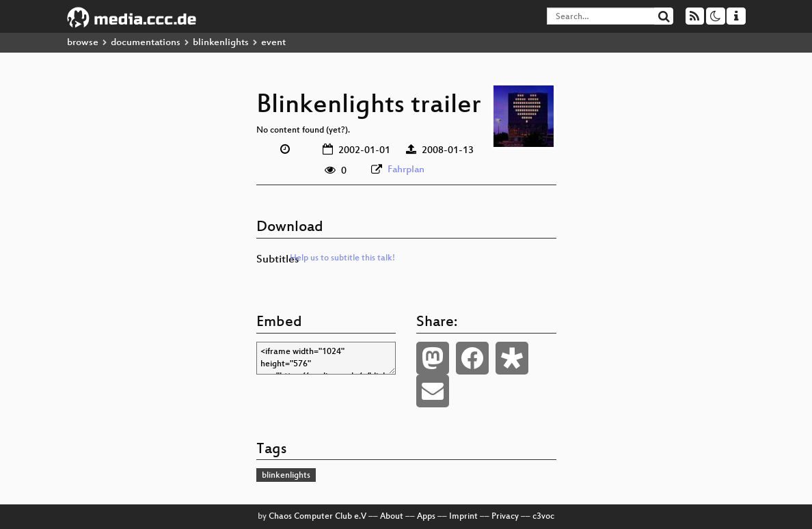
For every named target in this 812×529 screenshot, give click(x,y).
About (392, 517)
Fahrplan (406, 170)
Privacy (505, 517)
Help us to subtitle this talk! (342, 258)
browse (83, 43)
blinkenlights (221, 43)
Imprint (463, 517)
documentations (146, 43)
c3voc (543, 517)
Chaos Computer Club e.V (317, 517)
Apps (426, 517)
